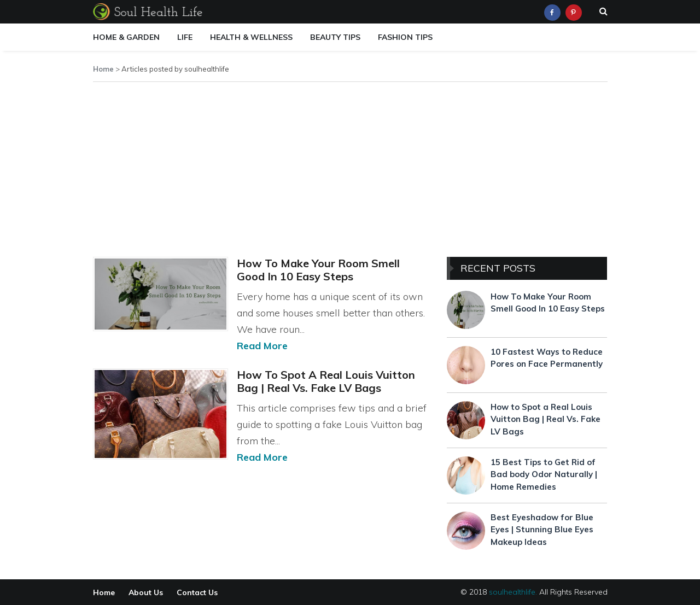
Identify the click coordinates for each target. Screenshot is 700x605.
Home (103, 69)
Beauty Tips (335, 37)
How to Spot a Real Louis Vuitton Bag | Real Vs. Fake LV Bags (326, 381)
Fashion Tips (405, 37)
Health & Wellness (251, 37)
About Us (146, 592)
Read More (262, 346)
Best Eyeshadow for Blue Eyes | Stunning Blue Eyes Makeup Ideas (542, 530)
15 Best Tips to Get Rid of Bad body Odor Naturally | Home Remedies (544, 474)
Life (185, 37)
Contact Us (197, 592)
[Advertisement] (350, 167)
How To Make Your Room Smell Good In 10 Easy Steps (318, 270)
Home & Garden (126, 37)
